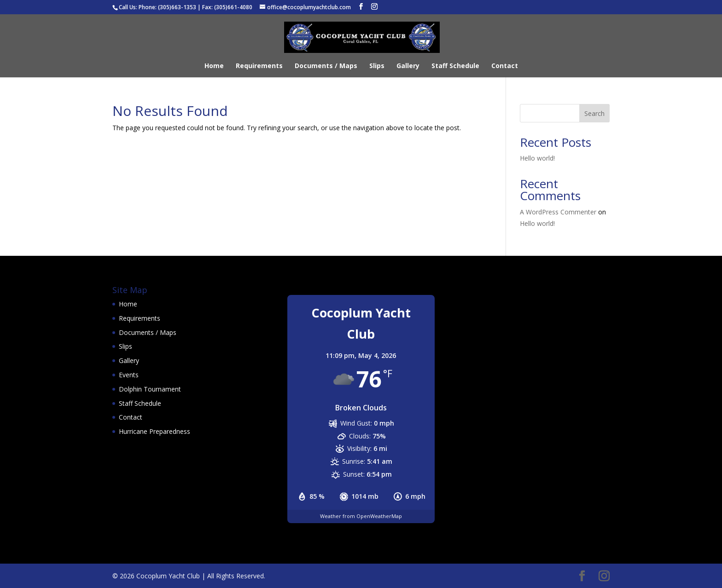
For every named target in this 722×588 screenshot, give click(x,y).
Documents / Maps (326, 66)
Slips (377, 66)
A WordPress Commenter (558, 212)
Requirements (259, 66)
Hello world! (537, 158)
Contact (505, 66)
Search (594, 113)
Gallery (408, 66)
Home (214, 66)
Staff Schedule (455, 66)
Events (129, 375)
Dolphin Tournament (150, 389)
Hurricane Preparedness (154, 431)
